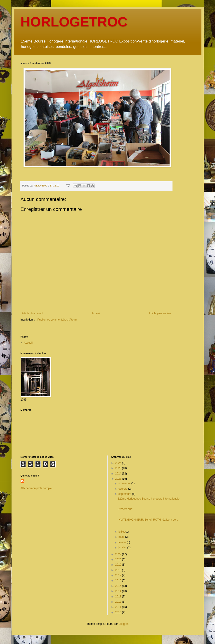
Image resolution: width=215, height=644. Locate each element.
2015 (119, 586)
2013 (119, 597)
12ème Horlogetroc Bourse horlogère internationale (149, 499)
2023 (119, 479)
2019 (119, 565)
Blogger (123, 624)
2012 (119, 602)
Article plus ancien (160, 313)
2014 (119, 591)
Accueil (96, 313)
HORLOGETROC (74, 22)
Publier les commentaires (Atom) (57, 320)
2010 (119, 612)
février (123, 542)
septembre (125, 494)
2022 (119, 554)
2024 (119, 474)
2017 (119, 575)
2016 (119, 580)
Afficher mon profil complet (37, 488)
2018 (119, 570)
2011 (119, 607)
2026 (119, 463)
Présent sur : (125, 509)
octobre (123, 489)
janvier (123, 547)
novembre (125, 483)
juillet (122, 532)
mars (122, 537)
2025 (119, 468)
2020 (119, 559)
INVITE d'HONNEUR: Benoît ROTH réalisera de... (148, 520)
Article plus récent (32, 313)
